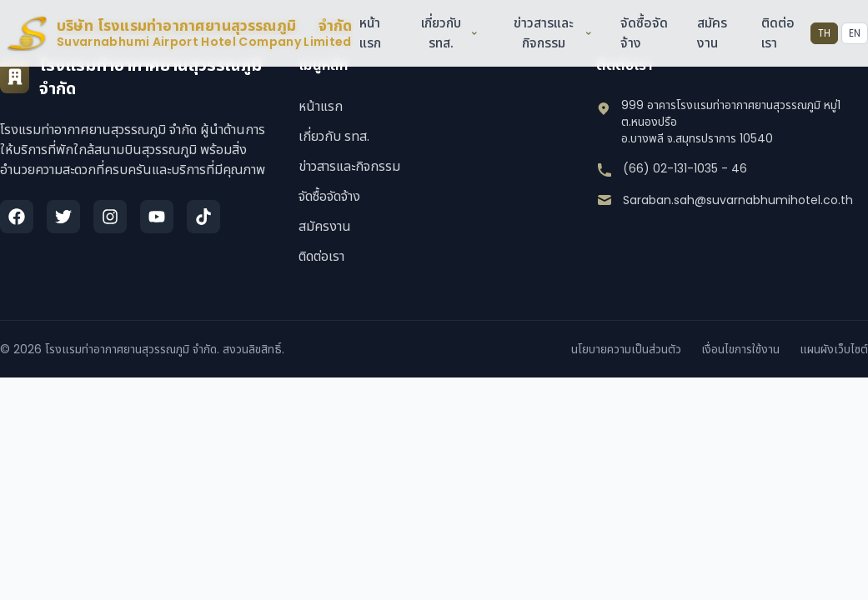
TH (824, 33)
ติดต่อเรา (321, 256)
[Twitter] (63, 217)
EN (855, 33)
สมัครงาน (712, 33)
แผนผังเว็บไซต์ (834, 349)
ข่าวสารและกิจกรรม (553, 33)
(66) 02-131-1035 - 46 (685, 168)
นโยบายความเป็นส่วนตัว (626, 349)
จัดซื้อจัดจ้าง (329, 196)
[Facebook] (17, 217)
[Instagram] (110, 217)
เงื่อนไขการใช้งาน (740, 349)
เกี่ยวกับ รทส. (450, 33)
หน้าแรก (369, 33)
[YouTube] (157, 217)
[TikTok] (203, 217)
